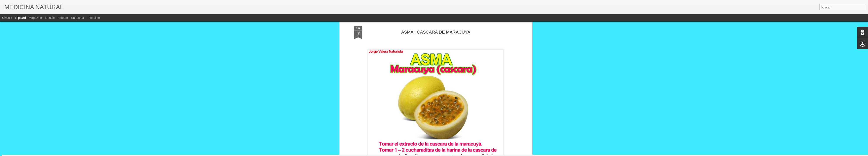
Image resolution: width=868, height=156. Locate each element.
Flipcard (20, 18)
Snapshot (78, 18)
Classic (7, 18)
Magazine (35, 18)
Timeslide (93, 18)
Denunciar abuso (465, 154)
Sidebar (63, 18)
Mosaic (50, 18)
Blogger (451, 154)
